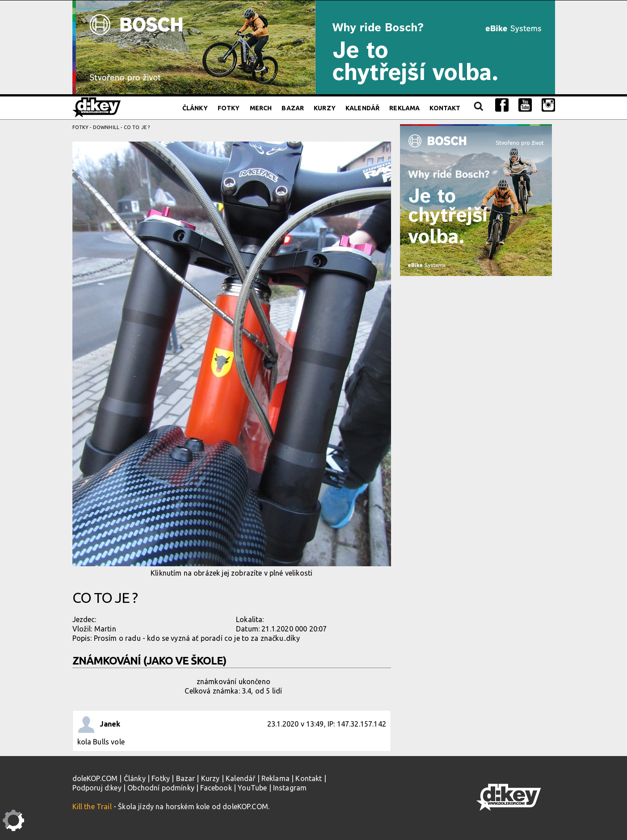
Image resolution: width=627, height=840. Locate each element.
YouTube (252, 788)
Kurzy (325, 108)
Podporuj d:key (97, 788)
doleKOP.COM (95, 778)
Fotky (229, 108)
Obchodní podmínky (161, 788)
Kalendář (362, 108)
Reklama (404, 108)
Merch (261, 108)
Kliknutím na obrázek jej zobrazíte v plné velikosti (232, 359)
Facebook (216, 788)
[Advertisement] (478, 341)
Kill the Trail (92, 807)
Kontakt (445, 108)
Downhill (106, 127)
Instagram (290, 788)
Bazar (293, 108)
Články (195, 108)
